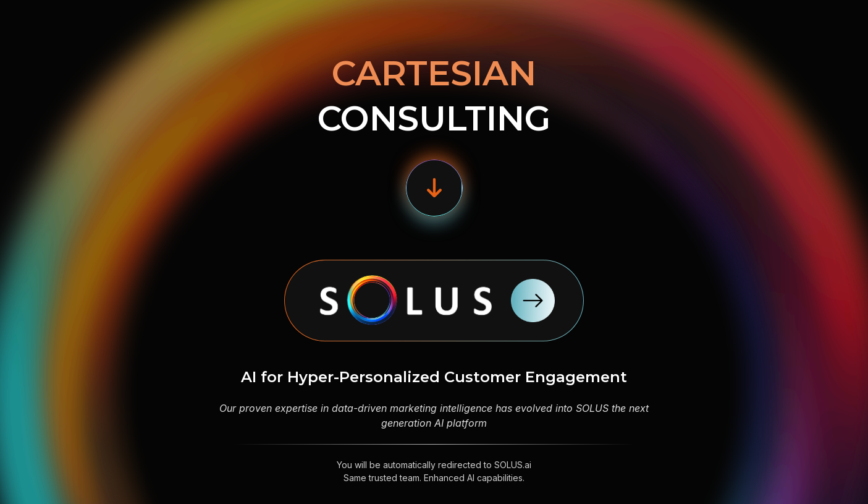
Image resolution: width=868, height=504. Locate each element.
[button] (434, 188)
